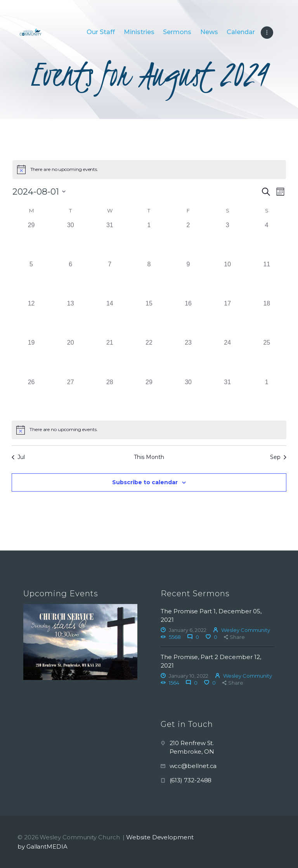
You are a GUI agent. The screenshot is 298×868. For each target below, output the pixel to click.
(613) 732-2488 (191, 780)
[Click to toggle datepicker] (39, 192)
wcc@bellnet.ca (193, 766)
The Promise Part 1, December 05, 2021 (211, 615)
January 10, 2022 (189, 676)
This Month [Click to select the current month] (149, 457)
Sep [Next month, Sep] (278, 457)
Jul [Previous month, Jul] (18, 457)
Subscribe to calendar (145, 482)
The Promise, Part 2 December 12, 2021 (211, 661)
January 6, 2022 (188, 630)
